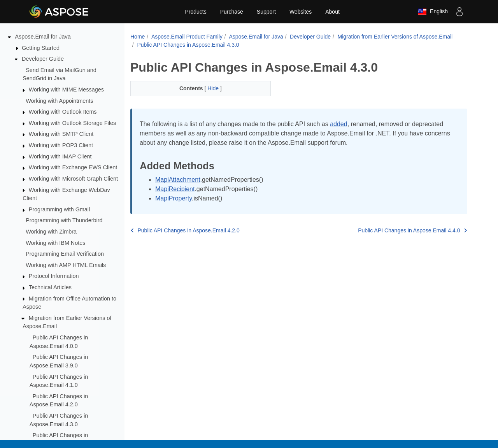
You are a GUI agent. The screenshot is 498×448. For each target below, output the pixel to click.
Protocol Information (54, 276)
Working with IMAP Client (60, 156)
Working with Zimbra (51, 232)
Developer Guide (43, 59)
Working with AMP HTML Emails (66, 265)
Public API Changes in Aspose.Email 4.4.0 (412, 230)
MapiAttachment (178, 180)
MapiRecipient (175, 189)
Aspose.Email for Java (43, 37)
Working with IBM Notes (55, 243)
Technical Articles (50, 287)
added (339, 124)
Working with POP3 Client (61, 145)
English (433, 12)
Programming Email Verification (65, 254)
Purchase (232, 12)
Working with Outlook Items (63, 112)
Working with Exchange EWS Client (73, 167)
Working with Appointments (59, 101)
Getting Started (41, 48)
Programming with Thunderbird (64, 220)
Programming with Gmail (60, 209)
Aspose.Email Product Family (187, 37)
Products (196, 12)
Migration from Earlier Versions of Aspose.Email (395, 37)
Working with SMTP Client (61, 134)
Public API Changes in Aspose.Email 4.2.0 (185, 230)
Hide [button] (214, 88)
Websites (301, 12)
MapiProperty (174, 198)
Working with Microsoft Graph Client (73, 179)
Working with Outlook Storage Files (72, 123)
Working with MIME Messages (66, 90)
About (332, 12)
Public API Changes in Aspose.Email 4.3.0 (188, 45)
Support (266, 12)
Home (138, 37)
